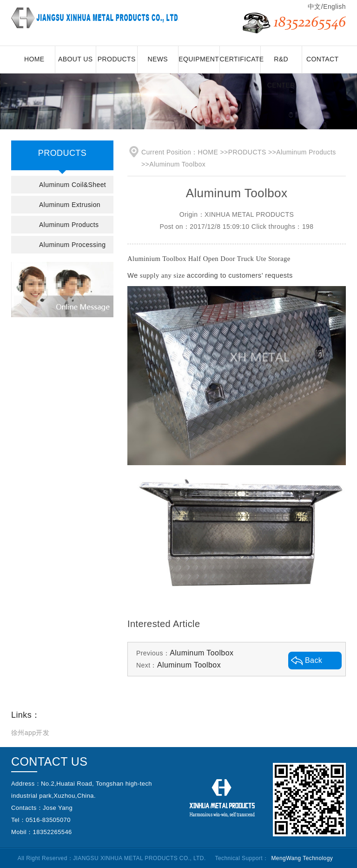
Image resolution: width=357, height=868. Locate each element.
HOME (34, 59)
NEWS (158, 59)
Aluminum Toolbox (177, 164)
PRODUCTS (117, 59)
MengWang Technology (302, 858)
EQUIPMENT (199, 59)
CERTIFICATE (241, 59)
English (334, 7)
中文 (314, 7)
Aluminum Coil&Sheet (73, 185)
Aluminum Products (69, 225)
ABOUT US (76, 59)
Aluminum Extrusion (70, 205)
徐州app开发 (30, 733)
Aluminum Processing (72, 245)
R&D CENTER (281, 64)
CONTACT (323, 59)
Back (314, 660)
